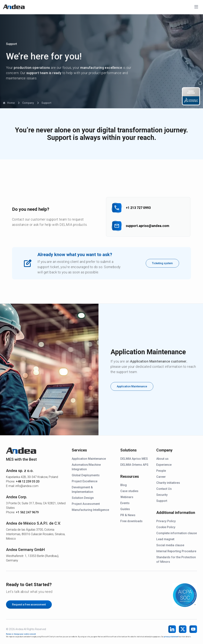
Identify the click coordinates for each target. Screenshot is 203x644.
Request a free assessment (29, 605)
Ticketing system (162, 263)
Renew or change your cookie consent (21, 634)
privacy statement (171, 637)
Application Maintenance (132, 386)
